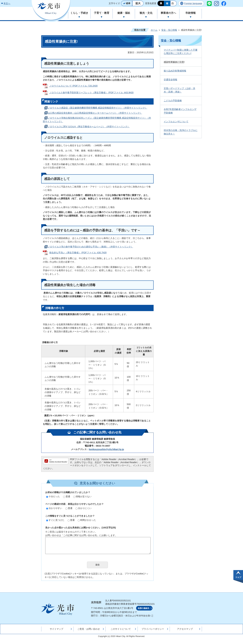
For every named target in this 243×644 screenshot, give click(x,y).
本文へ (7, 3)
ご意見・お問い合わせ (89, 629)
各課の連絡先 (143, 608)
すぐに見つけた (55, 520)
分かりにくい (83, 508)
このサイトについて (121, 629)
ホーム (154, 30)
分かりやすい (54, 508)
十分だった (53, 496)
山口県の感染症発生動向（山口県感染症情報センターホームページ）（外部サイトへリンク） (95, 113)
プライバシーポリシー (153, 629)
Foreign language (193, 3)
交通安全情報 (170, 80)
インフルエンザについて (176, 122)
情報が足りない (82, 496)
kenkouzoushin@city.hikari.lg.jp (106, 449)
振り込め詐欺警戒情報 (175, 71)
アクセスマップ (185, 629)
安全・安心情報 (169, 30)
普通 (67, 496)
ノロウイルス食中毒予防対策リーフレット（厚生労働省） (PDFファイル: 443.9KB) (91, 93)
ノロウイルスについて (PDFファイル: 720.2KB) (74, 86)
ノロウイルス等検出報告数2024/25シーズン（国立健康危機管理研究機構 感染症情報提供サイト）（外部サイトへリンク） (97, 120)
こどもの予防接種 (173, 101)
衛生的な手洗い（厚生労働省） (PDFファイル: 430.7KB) (78, 253)
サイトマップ (56, 629)
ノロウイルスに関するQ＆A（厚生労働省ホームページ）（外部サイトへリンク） (89, 127)
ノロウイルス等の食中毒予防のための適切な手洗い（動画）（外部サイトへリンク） (90, 247)
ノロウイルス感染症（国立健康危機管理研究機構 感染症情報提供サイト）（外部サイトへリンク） (97, 108)
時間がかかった (87, 520)
